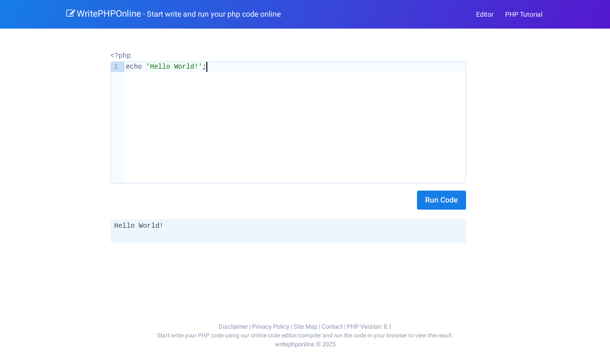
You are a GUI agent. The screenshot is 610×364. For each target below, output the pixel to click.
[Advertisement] (290, 271)
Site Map (305, 326)
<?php (121, 55)
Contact (332, 326)
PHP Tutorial (524, 14)
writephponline (295, 344)
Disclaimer (233, 326)
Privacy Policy (271, 326)
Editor (485, 14)
